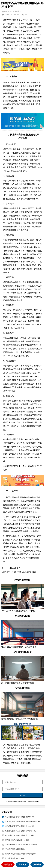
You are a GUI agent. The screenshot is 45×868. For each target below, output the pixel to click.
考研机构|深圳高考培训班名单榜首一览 (19, 817)
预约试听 (37, 865)
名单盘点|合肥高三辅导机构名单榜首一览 (20, 831)
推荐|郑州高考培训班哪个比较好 (17, 840)
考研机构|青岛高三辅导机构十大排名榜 (19, 826)
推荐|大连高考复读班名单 (14, 858)
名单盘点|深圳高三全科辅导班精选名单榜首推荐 (23, 822)
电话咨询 (8, 865)
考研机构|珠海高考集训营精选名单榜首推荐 (21, 845)
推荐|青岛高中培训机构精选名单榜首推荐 (20, 854)
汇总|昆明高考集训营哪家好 (15, 849)
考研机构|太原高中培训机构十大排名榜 (19, 835)
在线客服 (22, 865)
